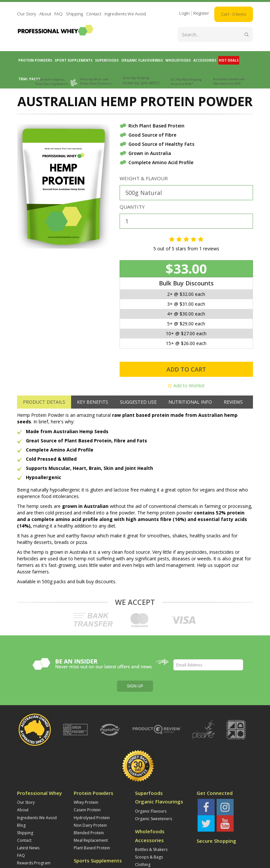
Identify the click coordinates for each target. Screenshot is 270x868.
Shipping (74, 14)
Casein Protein (87, 754)
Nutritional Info (190, 402)
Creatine (82, 822)
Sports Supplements (98, 805)
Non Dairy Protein (90, 770)
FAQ (58, 14)
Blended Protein (89, 777)
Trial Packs (148, 822)
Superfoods (149, 738)
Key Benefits (93, 402)
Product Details (44, 402)
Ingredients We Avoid (125, 14)
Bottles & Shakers (151, 794)
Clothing (143, 809)
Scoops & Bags (149, 802)
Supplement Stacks (91, 837)
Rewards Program (34, 808)
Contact (94, 14)
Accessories (149, 785)
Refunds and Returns (36, 815)
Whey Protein (86, 747)
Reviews (233, 402)
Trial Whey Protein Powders (161, 831)
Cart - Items (234, 14)
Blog (21, 770)
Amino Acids (85, 815)
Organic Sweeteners (154, 763)
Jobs (21, 823)
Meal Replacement (91, 785)
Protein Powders (94, 738)
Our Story (27, 14)
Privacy (24, 838)
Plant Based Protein (92, 792)
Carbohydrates (88, 830)
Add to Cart (186, 369)
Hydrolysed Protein (92, 762)
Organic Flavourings (159, 746)
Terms (23, 830)
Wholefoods (150, 776)
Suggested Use (138, 402)
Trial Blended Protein (155, 839)
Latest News (28, 792)
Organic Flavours (151, 756)
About (45, 14)
